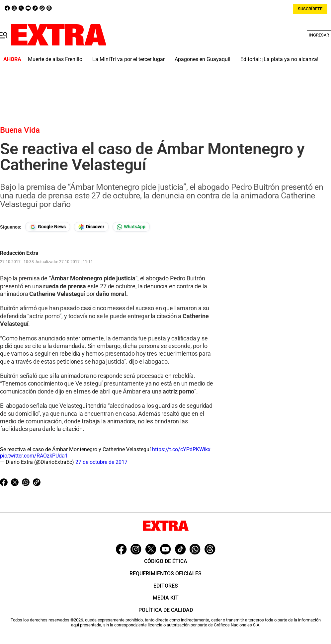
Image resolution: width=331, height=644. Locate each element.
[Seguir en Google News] (48, 227)
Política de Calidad (166, 610)
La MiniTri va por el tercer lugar (128, 59)
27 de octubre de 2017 (101, 462)
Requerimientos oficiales (165, 573)
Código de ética (166, 561)
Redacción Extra (19, 253)
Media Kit (166, 598)
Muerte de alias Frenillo (55, 59)
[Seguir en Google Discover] (91, 227)
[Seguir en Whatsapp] (131, 227)
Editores (166, 586)
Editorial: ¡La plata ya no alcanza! (279, 59)
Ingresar (319, 35)
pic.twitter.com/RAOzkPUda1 (34, 456)
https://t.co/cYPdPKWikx (181, 449)
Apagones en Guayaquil (203, 59)
